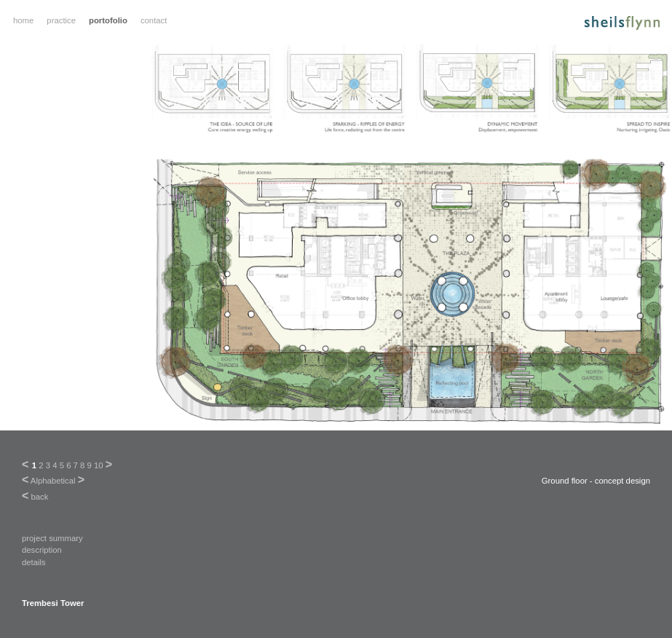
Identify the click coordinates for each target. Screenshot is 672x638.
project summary (52, 538)
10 (99, 465)
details (34, 562)
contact (154, 20)
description (42, 550)
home (23, 20)
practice (61, 20)
